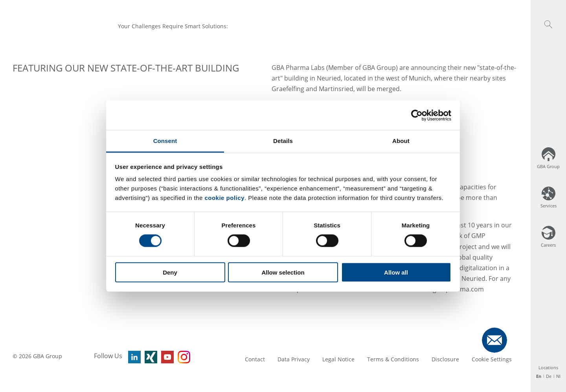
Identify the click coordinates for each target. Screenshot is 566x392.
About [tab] (401, 141)
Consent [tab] (165, 141)
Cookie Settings (492, 359)
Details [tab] (283, 141)
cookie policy (224, 198)
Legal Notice (338, 359)
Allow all (396, 272)
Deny (170, 272)
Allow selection (283, 272)
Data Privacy (294, 359)
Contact (255, 359)
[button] (548, 24)
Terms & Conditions (393, 359)
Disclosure (445, 359)
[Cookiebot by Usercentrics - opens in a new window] (417, 115)
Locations (548, 367)
